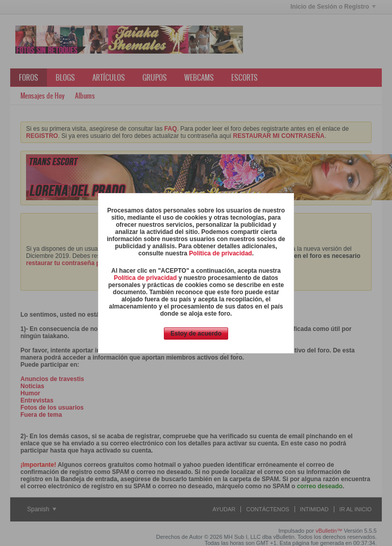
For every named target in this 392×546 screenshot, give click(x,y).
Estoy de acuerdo (196, 334)
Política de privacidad (220, 253)
